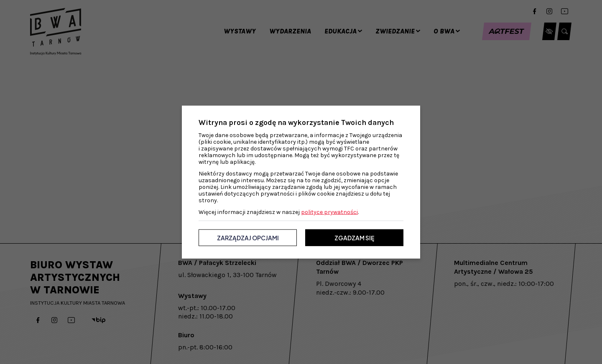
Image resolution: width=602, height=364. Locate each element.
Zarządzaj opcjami (248, 238)
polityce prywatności (329, 212)
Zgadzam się (354, 238)
